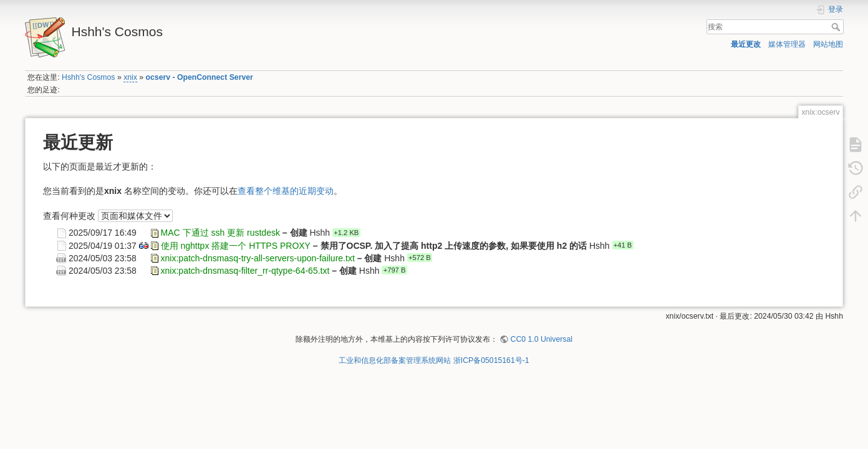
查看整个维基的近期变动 (286, 191)
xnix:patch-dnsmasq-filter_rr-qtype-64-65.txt (245, 270)
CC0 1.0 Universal (542, 339)
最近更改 (746, 44)
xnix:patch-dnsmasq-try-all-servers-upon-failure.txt (258, 258)
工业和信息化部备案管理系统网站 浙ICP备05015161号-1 (434, 360)
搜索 (837, 27)
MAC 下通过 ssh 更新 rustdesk (220, 233)
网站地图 (828, 44)
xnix (130, 77)
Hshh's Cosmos (88, 77)
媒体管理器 (787, 44)
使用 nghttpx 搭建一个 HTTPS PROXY (236, 245)
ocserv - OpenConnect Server (200, 77)
